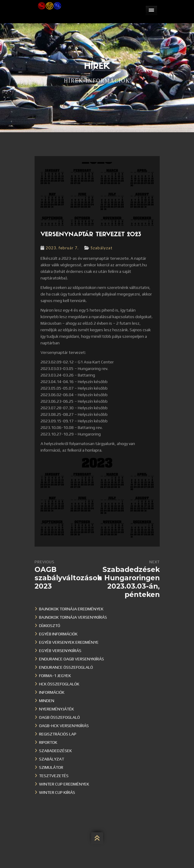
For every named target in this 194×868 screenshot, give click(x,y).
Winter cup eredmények (64, 784)
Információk (52, 692)
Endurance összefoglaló (66, 667)
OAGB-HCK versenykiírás (64, 726)
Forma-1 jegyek (55, 676)
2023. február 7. (62, 248)
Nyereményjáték (56, 709)
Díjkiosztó (50, 626)
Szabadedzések (55, 751)
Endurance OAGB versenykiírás (72, 659)
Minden (47, 701)
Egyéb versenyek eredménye (69, 642)
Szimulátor (51, 767)
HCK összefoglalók (59, 684)
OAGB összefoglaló (59, 717)
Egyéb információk (58, 634)
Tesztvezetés (54, 776)
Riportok (48, 742)
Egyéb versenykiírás (60, 651)
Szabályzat (101, 248)
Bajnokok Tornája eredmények (71, 609)
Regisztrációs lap (58, 734)
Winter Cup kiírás (57, 792)
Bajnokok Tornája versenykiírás (73, 617)
